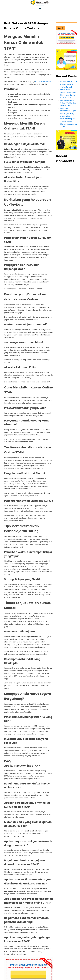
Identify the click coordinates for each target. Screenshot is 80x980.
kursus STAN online (43, 82)
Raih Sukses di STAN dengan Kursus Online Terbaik (69, 84)
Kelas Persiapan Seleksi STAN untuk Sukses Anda (68, 103)
